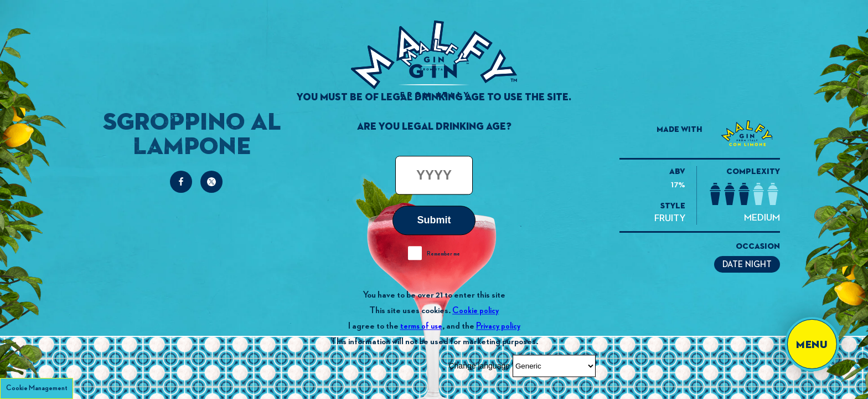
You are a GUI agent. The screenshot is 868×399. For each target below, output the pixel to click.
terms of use (421, 326)
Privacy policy (498, 326)
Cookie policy (476, 311)
